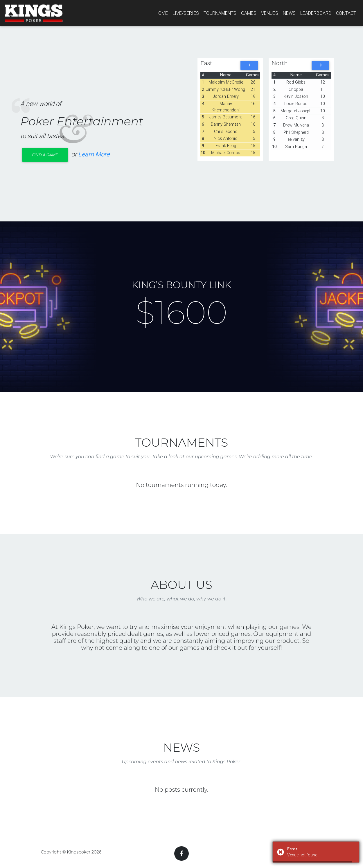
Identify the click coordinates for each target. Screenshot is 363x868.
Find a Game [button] (45, 155)
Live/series (186, 13)
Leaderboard (316, 13)
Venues (270, 13)
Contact (346, 13)
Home (162, 13)
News (289, 13)
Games (249, 13)
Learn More (94, 154)
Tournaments (220, 13)
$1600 (182, 312)
